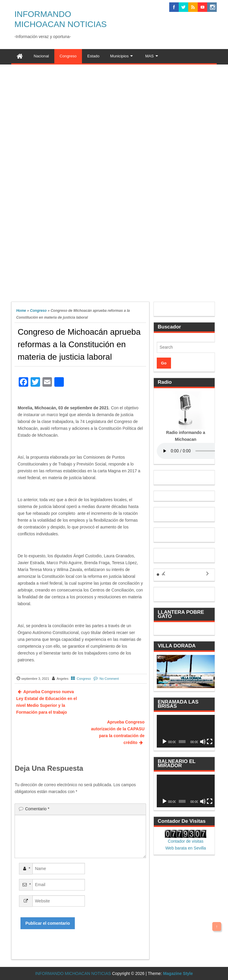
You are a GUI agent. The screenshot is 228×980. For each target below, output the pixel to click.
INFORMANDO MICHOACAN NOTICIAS (73, 973)
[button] (158, 575)
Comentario (37, 809)
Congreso (38, 311)
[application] (186, 731)
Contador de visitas (186, 841)
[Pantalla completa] (210, 742)
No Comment (109, 679)
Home (21, 311)
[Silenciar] (203, 742)
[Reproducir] (164, 742)
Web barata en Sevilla (186, 848)
